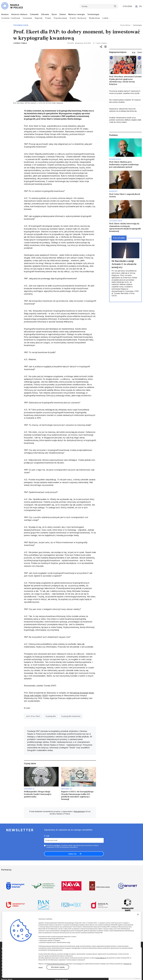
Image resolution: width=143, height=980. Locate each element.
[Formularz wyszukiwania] (99, 6)
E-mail (47, 836)
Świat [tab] (140, 52)
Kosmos (5, 14)
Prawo (48, 18)
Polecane (119, 238)
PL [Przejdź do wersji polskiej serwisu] (137, 6)
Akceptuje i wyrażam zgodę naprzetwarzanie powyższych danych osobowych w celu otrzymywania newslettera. (72, 846)
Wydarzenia (94, 18)
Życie (54, 14)
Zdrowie (45, 14)
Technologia (93, 14)
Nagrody (39, 18)
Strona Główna (125, 25)
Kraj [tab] (134, 52)
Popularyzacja (60, 18)
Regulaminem (79, 811)
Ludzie (105, 18)
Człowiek (34, 14)
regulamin (57, 845)
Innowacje (27, 18)
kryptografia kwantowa (71, 716)
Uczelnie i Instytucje (11, 18)
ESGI (45, 696)
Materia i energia (77, 14)
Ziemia (63, 14)
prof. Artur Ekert (33, 716)
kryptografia (51, 716)
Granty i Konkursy (78, 18)
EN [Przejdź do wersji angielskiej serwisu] (140, 6)
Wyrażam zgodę (58, 967)
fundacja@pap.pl (101, 958)
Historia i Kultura (19, 14)
